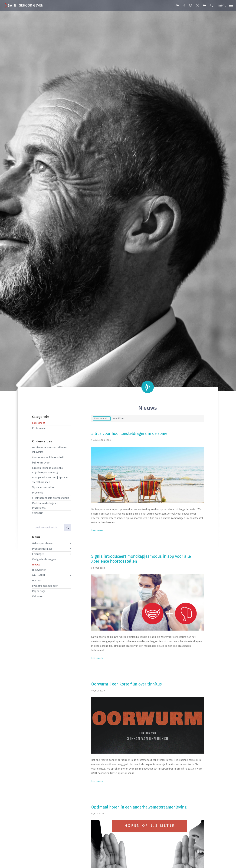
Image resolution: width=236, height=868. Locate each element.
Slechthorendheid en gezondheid (51, 498)
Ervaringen (38, 554)
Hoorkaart (38, 581)
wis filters (119, 418)
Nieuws (36, 565)
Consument (38, 423)
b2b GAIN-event (41, 463)
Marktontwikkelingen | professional (45, 505)
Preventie (38, 493)
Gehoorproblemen (43, 543)
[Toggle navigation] (225, 5)
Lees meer (97, 530)
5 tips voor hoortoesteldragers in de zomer (130, 433)
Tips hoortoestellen (43, 487)
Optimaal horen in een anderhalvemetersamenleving (140, 807)
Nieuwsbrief (39, 570)
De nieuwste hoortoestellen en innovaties (50, 450)
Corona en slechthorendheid (48, 457)
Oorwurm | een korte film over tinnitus (127, 684)
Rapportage (39, 591)
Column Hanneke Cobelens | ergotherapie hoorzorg (48, 470)
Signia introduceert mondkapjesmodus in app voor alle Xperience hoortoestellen (141, 559)
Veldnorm (38, 513)
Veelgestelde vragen (44, 559)
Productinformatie (42, 549)
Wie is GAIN (39, 575)
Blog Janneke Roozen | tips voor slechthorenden (50, 480)
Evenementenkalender (45, 586)
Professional (39, 428)
